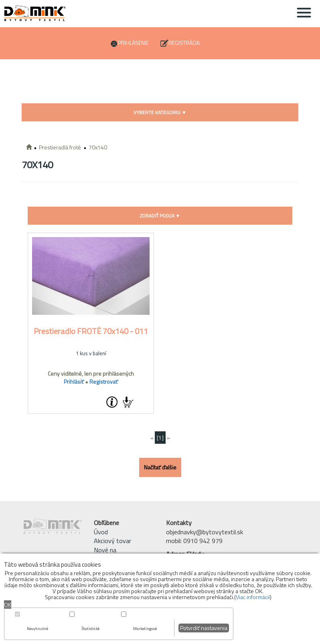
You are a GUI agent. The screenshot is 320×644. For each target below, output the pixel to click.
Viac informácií (253, 597)
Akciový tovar (112, 541)
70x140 (98, 147)
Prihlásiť (74, 381)
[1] (160, 438)
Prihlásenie (133, 43)
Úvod (101, 532)
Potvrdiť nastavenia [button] (204, 628)
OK (8, 605)
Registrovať (104, 381)
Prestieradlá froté (60, 147)
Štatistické (90, 629)
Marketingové (145, 629)
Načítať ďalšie (160, 467)
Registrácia (184, 43)
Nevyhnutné (37, 629)
